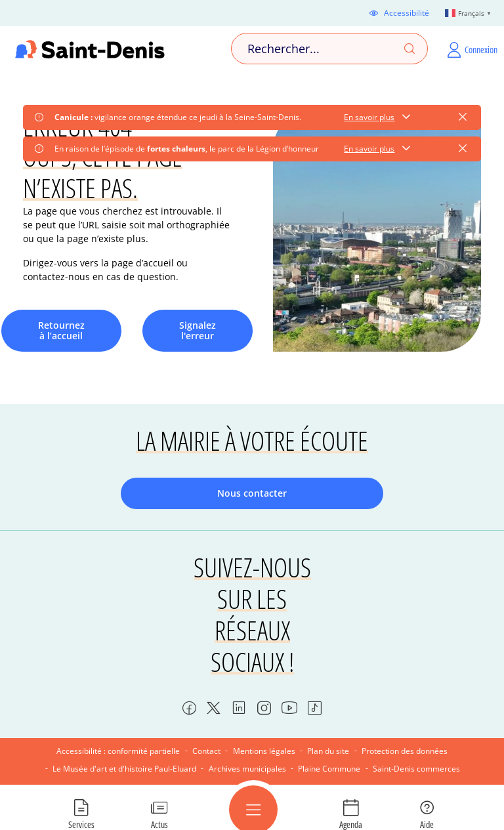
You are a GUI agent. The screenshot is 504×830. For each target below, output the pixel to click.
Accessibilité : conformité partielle (118, 751)
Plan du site (328, 751)
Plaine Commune (329, 769)
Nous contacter (252, 493)
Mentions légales (264, 751)
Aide (427, 824)
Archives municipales (247, 769)
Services (81, 824)
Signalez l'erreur (198, 330)
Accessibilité (407, 13)
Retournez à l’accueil (61, 330)
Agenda (351, 824)
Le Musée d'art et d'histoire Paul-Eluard (124, 769)
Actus (159, 824)
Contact (206, 751)
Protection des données (405, 751)
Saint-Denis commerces (416, 769)
